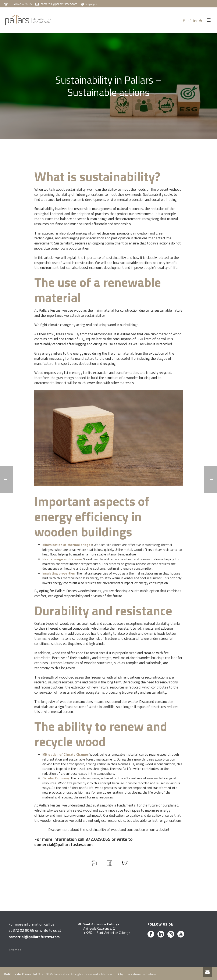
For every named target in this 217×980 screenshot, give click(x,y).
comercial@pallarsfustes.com (59, 4)
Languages (89, 4)
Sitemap (15, 950)
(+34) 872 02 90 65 (21, 4)
